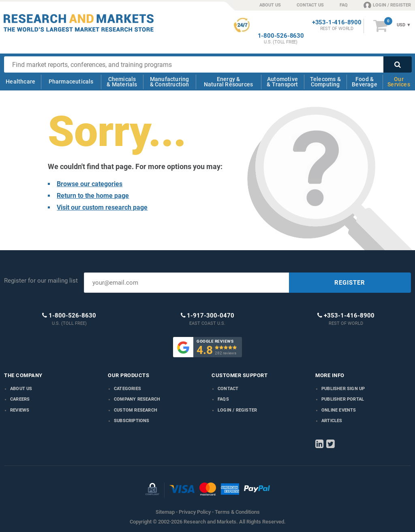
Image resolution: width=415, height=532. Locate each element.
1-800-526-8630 (281, 36)
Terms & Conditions (237, 512)
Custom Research (136, 410)
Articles (332, 421)
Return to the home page (93, 196)
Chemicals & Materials (122, 82)
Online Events (339, 410)
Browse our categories (90, 184)
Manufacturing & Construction (170, 82)
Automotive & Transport (282, 82)
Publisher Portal (343, 399)
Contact (228, 389)
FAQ (344, 5)
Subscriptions (132, 421)
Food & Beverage (365, 82)
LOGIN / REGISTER (387, 5)
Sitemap (165, 512)
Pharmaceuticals (71, 82)
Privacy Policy (195, 512)
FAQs (223, 399)
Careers (20, 399)
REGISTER (350, 283)
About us (21, 389)
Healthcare (20, 82)
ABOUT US (270, 5)
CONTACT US (310, 5)
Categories (127, 389)
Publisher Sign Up (343, 389)
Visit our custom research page (102, 207)
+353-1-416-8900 (337, 23)
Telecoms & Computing (325, 82)
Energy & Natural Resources (228, 82)
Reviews (20, 410)
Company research (137, 399)
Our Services (399, 82)
